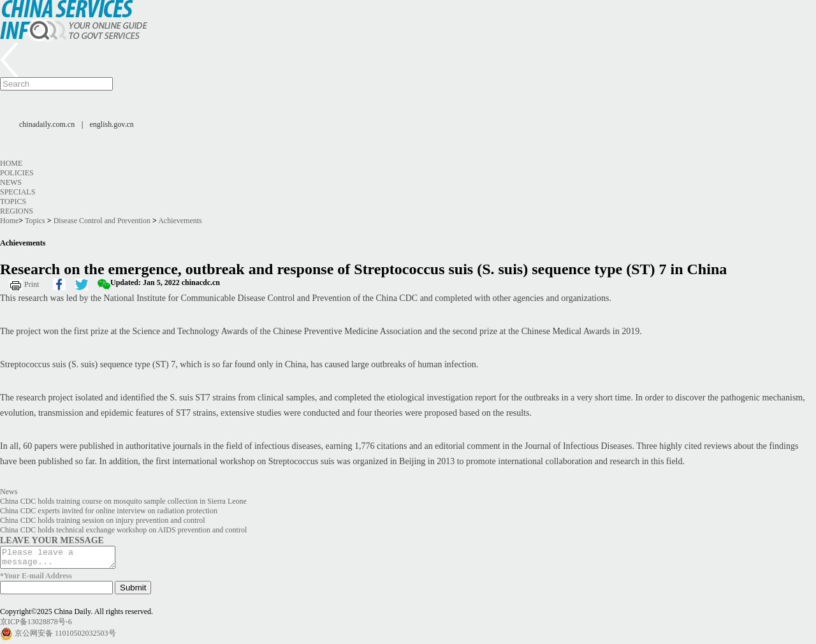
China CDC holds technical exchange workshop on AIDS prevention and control (123, 530)
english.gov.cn (112, 124)
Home (11, 163)
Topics (13, 201)
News (11, 182)
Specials (18, 192)
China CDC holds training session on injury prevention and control (103, 520)
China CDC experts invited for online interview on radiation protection (109, 511)
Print (32, 284)
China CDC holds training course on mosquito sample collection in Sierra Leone (123, 501)
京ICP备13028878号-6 (36, 626)
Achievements (180, 221)
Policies (17, 173)
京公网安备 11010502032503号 (65, 637)
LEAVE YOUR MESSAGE (52, 540)
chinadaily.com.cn (47, 124)
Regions (17, 211)
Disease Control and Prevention (102, 221)
